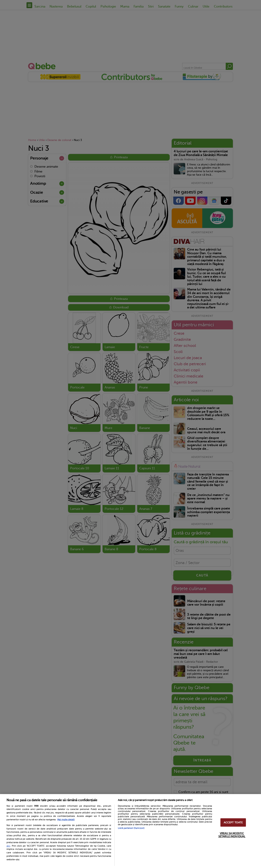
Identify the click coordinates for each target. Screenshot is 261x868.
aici (8, 846)
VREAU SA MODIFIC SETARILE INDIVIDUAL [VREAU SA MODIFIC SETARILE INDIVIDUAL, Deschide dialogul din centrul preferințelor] (232, 835)
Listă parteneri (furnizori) (131, 828)
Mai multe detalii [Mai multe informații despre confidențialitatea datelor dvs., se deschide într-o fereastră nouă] (66, 820)
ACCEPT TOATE (233, 822)
